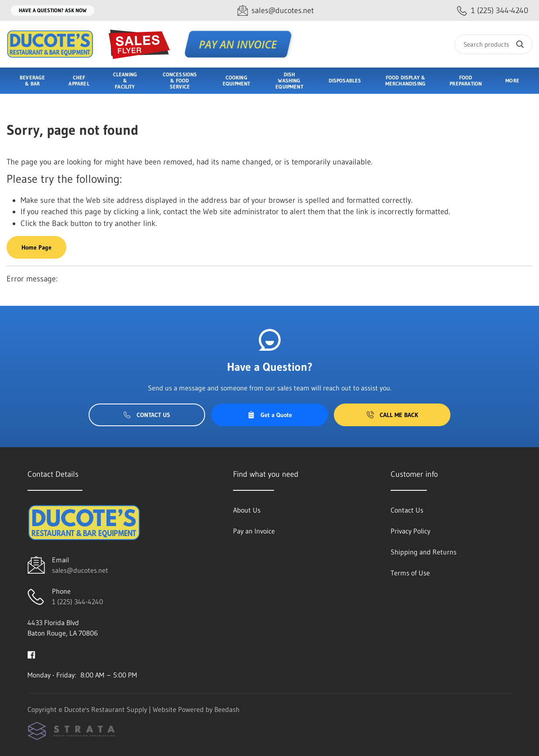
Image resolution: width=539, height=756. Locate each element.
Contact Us (147, 415)
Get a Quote (270, 415)
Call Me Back (392, 415)
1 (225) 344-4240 (77, 602)
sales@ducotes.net (80, 570)
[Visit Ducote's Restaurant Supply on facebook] (31, 654)
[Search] (493, 44)
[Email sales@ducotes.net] (276, 11)
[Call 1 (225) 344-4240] (493, 11)
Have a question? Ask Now (53, 10)
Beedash (227, 709)
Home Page (36, 247)
